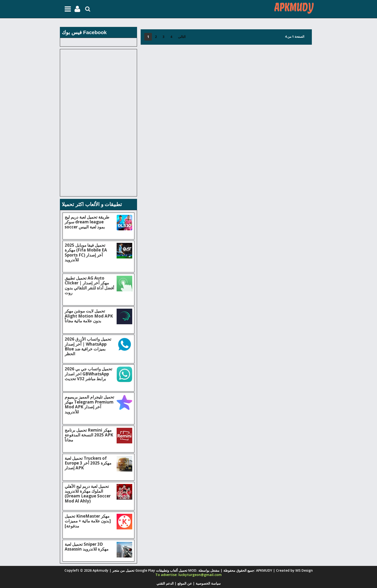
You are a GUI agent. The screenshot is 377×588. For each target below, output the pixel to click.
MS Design (304, 570)
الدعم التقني (165, 583)
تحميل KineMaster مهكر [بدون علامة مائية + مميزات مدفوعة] (88, 521)
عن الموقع (184, 583)
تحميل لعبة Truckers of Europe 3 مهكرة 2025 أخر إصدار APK (88, 463)
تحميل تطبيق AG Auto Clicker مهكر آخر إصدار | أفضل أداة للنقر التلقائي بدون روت (89, 285)
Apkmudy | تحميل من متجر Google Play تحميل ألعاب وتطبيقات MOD (145, 570)
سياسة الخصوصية (208, 583)
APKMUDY (264, 570)
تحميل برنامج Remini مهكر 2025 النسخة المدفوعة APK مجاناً (89, 435)
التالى (182, 37)
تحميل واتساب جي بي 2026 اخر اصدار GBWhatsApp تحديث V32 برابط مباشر (88, 374)
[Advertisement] (227, 81)
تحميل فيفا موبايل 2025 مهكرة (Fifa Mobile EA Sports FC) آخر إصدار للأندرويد (86, 252)
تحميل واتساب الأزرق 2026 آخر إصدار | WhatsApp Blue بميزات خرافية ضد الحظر (88, 346)
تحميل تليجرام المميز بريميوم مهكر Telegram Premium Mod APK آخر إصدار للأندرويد (89, 404)
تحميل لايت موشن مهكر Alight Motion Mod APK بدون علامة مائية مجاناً (89, 316)
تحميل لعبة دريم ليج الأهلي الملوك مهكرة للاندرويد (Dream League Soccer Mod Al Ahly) (88, 494)
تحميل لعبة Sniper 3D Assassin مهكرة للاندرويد (87, 547)
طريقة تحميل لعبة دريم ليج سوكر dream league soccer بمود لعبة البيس (87, 222)
